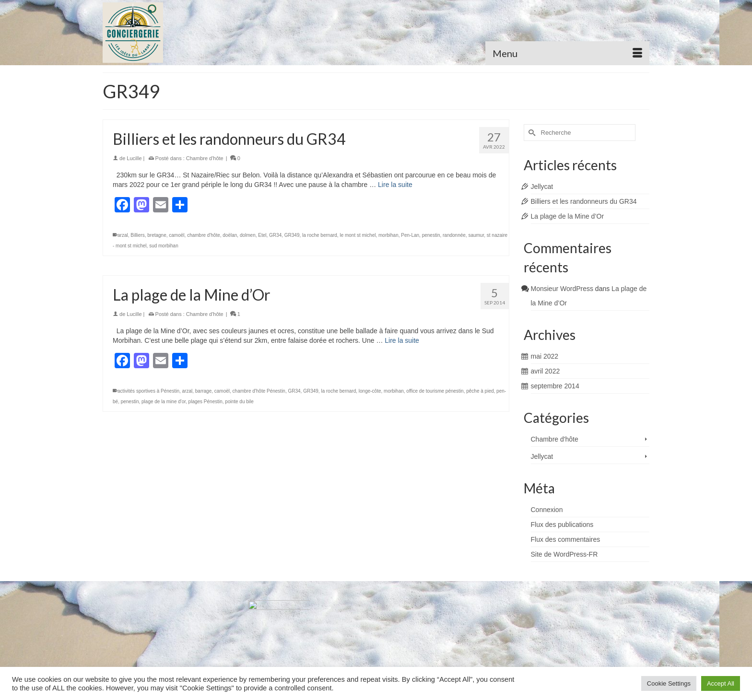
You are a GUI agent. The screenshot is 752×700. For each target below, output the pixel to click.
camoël (176, 235)
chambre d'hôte (204, 235)
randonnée (454, 235)
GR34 (275, 235)
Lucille (134, 158)
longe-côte (370, 391)
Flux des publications (562, 525)
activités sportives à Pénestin (148, 391)
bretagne (157, 235)
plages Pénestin (206, 402)
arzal (123, 235)
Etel (262, 235)
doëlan (230, 235)
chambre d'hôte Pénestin (259, 391)
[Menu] (567, 53)
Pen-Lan (410, 235)
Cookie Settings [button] (669, 683)
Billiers (137, 235)
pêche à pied (480, 391)
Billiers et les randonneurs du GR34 (584, 201)
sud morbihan (164, 246)
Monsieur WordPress (562, 289)
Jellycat (542, 187)
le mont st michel (358, 235)
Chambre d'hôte (205, 158)
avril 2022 (546, 371)
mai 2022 (545, 356)
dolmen (248, 235)
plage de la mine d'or (164, 402)
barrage (203, 391)
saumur (476, 235)
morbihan (388, 235)
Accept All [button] (721, 683)
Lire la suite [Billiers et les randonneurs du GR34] (395, 185)
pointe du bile (239, 402)
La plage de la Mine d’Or (568, 216)
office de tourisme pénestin (435, 391)
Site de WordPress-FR (564, 554)
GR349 (292, 235)
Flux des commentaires (566, 539)
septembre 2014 (555, 386)
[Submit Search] (531, 133)
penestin (431, 235)
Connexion (547, 510)
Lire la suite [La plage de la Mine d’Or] (402, 340)
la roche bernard (320, 235)
